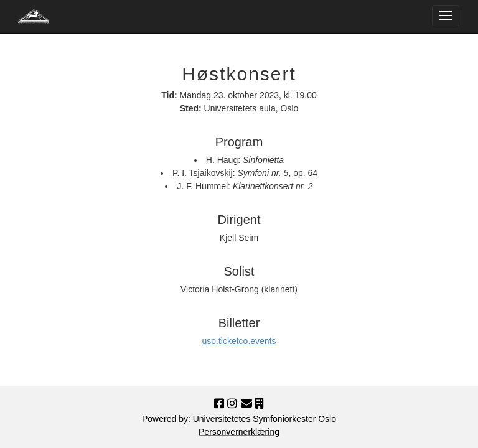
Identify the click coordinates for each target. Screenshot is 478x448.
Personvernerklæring (239, 432)
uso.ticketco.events (239, 341)
